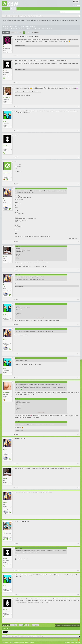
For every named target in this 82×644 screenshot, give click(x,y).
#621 (78, 56)
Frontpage (6, 9)
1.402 (11, 261)
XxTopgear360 (43, 29)
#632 (78, 378)
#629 (78, 299)
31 (22, 33)
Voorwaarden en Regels (69, 642)
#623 (78, 106)
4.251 (11, 203)
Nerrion (5, 257)
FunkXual (6, 47)
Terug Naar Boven (73, 640)
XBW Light (5, 640)
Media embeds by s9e (29, 642)
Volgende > (37, 33)
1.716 (11, 125)
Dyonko (5, 199)
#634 (78, 464)
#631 (78, 354)
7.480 (11, 176)
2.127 (11, 51)
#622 (78, 83)
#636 (78, 517)
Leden (19, 9)
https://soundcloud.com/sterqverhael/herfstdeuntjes (27, 36)
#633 (78, 434)
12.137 (11, 536)
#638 (78, 570)
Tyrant (5, 532)
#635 (78, 488)
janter (5, 121)
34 (29, 33)
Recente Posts (17, 12)
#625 (78, 157)
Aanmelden (76, 1)
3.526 (11, 397)
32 (24, 33)
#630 (78, 324)
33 (26, 33)
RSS (79, 640)
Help (63, 640)
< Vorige (12, 33)
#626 (78, 184)
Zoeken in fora (8, 12)
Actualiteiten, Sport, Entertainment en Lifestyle (21, 29)
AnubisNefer (17, 46)
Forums (13, 9)
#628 (78, 270)
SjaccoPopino (7, 393)
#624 (78, 130)
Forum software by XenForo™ (13, 642)
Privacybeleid (77, 642)
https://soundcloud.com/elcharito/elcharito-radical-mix (28, 92)
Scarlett (5, 71)
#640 (78, 621)
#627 (78, 242)
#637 (78, 544)
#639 (78, 594)
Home (67, 640)
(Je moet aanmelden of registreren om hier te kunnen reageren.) (68, 625)
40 (33, 33)
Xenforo (15, 640)
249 (11, 101)
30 (20, 33)
